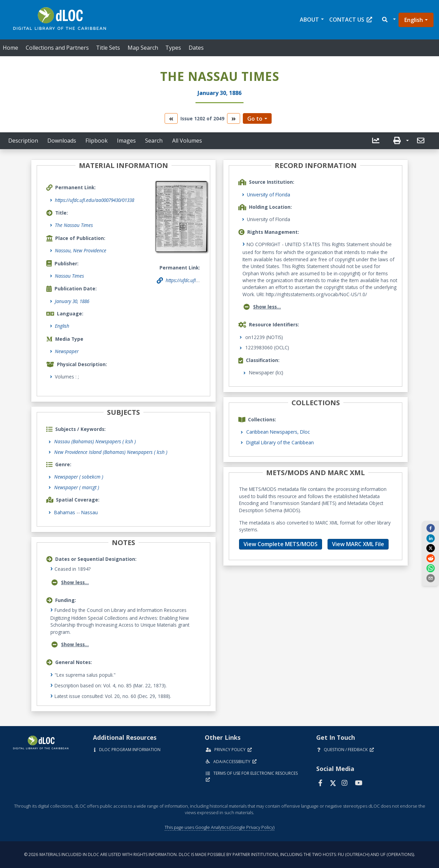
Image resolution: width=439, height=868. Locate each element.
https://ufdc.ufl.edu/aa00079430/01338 (94, 200)
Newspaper (67, 351)
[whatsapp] (430, 568)
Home (10, 48)
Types (173, 48)
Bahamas (65, 512)
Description (23, 141)
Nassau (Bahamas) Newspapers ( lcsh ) (95, 441)
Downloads (62, 141)
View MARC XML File (358, 544)
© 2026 (219, 854)
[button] (388, 20)
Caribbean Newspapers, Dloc (278, 432)
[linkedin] (430, 538)
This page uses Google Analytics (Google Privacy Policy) (219, 827)
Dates (196, 48)
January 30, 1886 (72, 301)
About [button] (309, 20)
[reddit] (430, 558)
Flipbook (97, 141)
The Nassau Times (74, 225)
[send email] (430, 578)
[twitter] (430, 548)
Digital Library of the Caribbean (280, 442)
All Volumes (187, 141)
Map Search (143, 48)
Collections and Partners (57, 48)
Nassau (90, 512)
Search (154, 141)
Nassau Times (69, 276)
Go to (255, 119)
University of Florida (269, 195)
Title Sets (108, 48)
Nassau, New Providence (81, 250)
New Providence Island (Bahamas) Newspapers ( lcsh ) (111, 452)
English (414, 20)
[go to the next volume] (234, 118)
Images (126, 141)
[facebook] (430, 528)
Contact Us (351, 20)
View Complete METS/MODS (281, 544)
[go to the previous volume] (171, 118)
